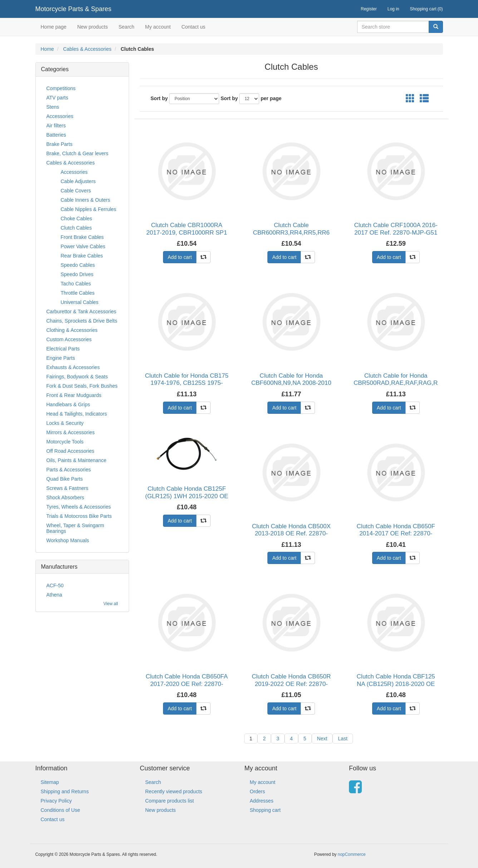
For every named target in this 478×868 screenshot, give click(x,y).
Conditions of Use (61, 810)
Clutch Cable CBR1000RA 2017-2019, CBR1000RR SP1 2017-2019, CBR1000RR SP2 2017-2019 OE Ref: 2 (187, 236)
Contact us (193, 27)
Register (369, 9)
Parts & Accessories (69, 470)
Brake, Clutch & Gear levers (78, 153)
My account (158, 27)
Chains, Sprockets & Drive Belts (82, 321)
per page (271, 98)
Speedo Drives (77, 274)
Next (322, 739)
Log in (393, 9)
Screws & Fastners (67, 488)
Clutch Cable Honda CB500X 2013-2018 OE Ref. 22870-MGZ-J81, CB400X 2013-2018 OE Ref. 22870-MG (291, 537)
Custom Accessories (69, 339)
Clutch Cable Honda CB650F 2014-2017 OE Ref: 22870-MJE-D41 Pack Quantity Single (396, 534)
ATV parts (57, 98)
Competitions (61, 88)
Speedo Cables (78, 265)
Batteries (56, 135)
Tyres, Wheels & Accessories (79, 507)
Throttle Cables (78, 293)
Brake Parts (60, 144)
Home (47, 49)
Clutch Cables (76, 228)
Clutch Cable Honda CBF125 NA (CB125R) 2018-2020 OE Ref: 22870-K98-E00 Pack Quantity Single (396, 687)
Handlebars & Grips (68, 404)
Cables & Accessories (87, 49)
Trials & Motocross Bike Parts (79, 516)
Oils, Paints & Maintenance (77, 460)
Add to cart (180, 257)
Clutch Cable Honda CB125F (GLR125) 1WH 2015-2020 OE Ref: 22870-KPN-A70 (187, 496)
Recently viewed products (174, 791)
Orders (258, 791)
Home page (54, 27)
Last (343, 739)
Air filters (56, 126)
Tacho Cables (76, 284)
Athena (54, 595)
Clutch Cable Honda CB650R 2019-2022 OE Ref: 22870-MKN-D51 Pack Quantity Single (291, 687)
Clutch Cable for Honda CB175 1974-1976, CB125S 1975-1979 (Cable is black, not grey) (187, 383)
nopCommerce (352, 854)
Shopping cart (265, 810)
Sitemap (50, 782)
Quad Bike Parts (65, 479)
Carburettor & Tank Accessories (82, 312)
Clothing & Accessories (72, 330)
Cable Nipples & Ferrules (89, 209)
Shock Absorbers (65, 497)
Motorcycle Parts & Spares (73, 9)
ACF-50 (55, 585)
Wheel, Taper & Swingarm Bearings (75, 528)
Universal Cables (80, 302)
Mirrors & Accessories (71, 432)
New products (93, 27)
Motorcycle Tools (65, 442)
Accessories (60, 116)
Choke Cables (77, 219)
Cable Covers (76, 191)
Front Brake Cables (82, 237)
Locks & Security (65, 423)
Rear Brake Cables (82, 256)
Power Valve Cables (83, 246)
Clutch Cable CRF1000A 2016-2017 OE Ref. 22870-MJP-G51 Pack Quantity (396, 232)
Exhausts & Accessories (73, 367)
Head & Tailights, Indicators (77, 414)
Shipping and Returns (65, 791)
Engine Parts (61, 358)
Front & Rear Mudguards (74, 395)
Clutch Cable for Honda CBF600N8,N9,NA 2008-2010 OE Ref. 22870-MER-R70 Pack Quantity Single (291, 387)
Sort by (159, 98)
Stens (53, 107)
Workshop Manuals (68, 540)
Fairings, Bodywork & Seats (77, 377)
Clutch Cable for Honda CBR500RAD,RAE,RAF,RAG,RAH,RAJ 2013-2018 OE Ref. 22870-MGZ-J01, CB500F (396, 387)
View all (111, 604)
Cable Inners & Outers (86, 200)
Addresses (262, 801)
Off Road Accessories (70, 451)
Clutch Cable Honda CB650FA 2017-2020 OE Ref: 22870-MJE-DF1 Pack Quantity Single (187, 684)
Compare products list (169, 801)
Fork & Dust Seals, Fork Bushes (82, 386)
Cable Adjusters (78, 181)
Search (126, 27)
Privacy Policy (56, 801)
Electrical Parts (63, 349)
